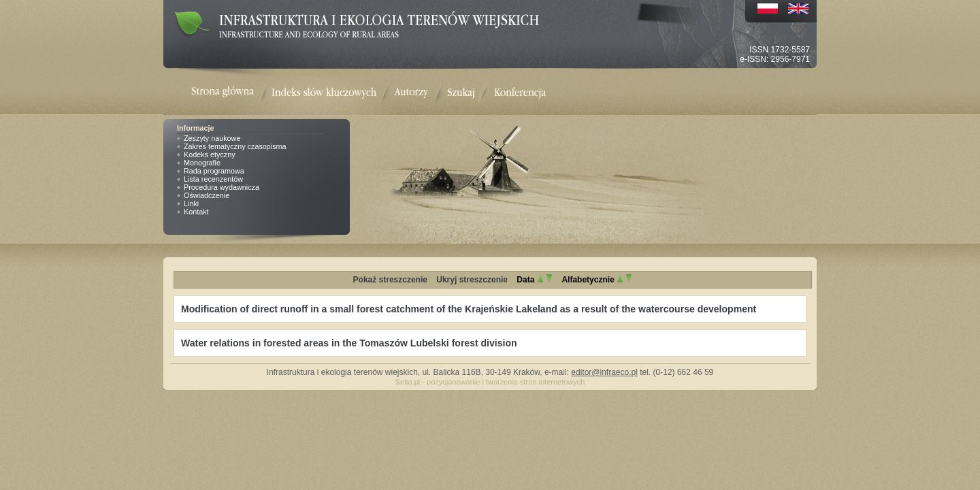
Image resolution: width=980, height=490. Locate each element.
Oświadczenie (207, 195)
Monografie (202, 163)
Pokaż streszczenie (390, 280)
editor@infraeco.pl (604, 372)
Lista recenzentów (213, 179)
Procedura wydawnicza (222, 187)
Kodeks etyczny (210, 154)
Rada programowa (214, 171)
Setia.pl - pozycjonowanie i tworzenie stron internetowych (490, 382)
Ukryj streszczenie (472, 280)
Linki (191, 203)
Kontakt (196, 212)
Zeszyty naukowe (212, 138)
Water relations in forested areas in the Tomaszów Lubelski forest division (349, 343)
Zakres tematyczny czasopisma (235, 146)
